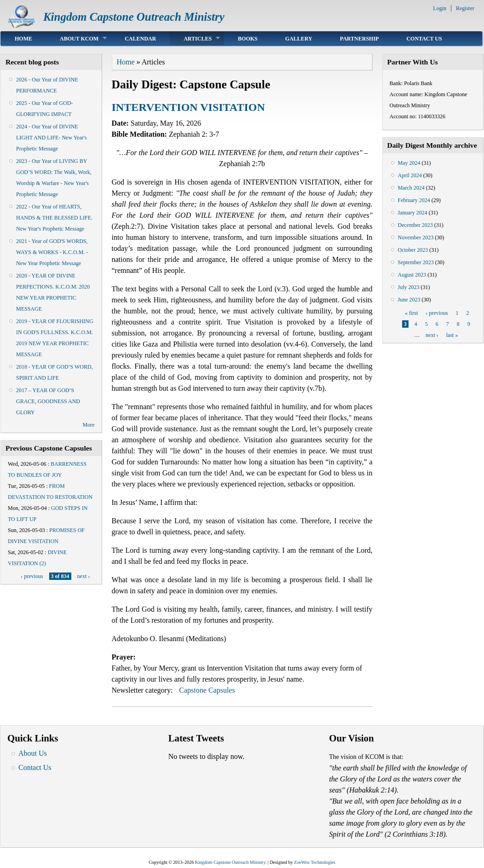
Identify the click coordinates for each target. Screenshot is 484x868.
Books (248, 39)
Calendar (140, 39)
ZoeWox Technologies (315, 862)
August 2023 (412, 275)
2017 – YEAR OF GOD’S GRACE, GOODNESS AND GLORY (48, 401)
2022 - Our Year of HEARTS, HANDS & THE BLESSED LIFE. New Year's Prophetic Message (54, 218)
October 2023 (413, 250)
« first (411, 313)
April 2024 (410, 175)
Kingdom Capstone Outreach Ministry (134, 17)
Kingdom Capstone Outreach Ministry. (231, 862)
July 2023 (409, 287)
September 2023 (416, 262)
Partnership (360, 39)
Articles (195, 38)
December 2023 (415, 225)
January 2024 (413, 213)
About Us (33, 753)
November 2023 (416, 237)
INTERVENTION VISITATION (188, 107)
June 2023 (409, 300)
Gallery (299, 39)
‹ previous (32, 576)
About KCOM (76, 38)
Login (440, 8)
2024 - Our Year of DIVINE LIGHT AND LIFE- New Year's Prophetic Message (52, 138)
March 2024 (411, 188)
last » (452, 335)
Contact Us (424, 39)
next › (84, 576)
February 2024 (414, 200)
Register (465, 8)
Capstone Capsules (207, 690)
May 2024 (409, 163)
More (89, 425)
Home (23, 39)
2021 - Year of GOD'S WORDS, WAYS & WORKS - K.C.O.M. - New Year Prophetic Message (52, 252)
